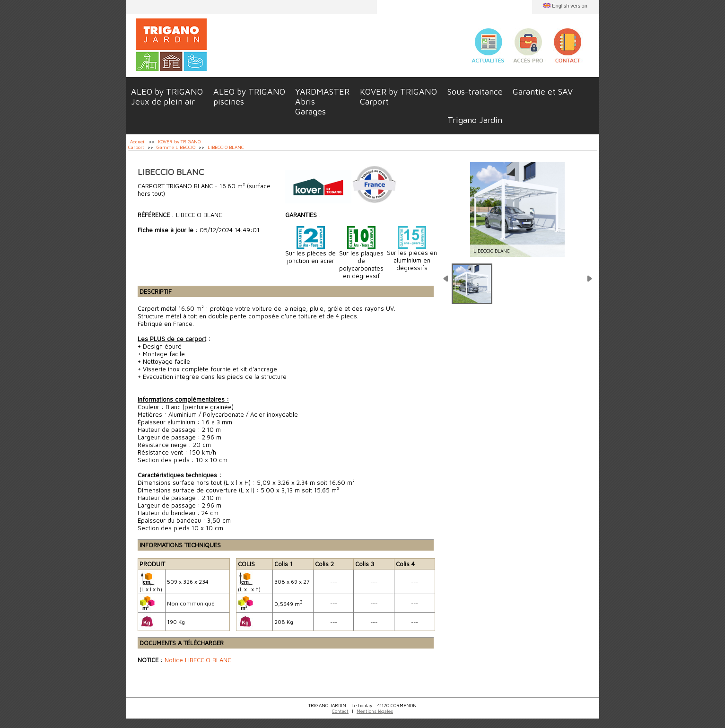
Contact (340, 711)
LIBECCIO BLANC (226, 147)
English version (570, 6)
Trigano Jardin (475, 120)
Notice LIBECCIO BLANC (198, 660)
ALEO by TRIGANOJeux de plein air (167, 96)
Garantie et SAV (543, 92)
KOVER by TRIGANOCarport (398, 96)
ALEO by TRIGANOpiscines (249, 96)
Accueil (138, 141)
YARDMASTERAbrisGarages (322, 101)
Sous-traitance (475, 92)
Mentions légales (375, 711)
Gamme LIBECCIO (176, 147)
